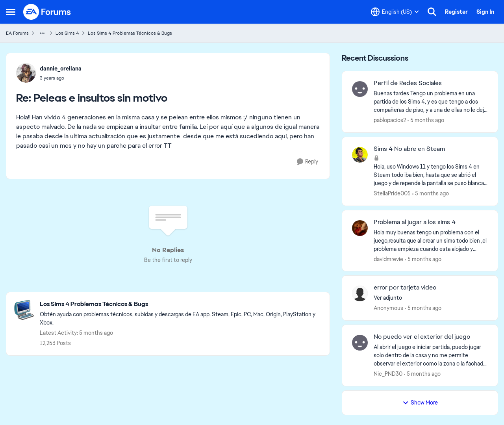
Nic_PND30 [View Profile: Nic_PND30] (388, 374)
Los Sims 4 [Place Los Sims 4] (67, 33)
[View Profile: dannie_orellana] (26, 73)
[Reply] (308, 162)
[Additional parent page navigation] (42, 33)
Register (456, 12)
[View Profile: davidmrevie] (360, 228)
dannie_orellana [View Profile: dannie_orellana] (61, 69)
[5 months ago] (426, 120)
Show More (420, 403)
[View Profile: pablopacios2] (360, 89)
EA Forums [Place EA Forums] (17, 33)
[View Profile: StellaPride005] (360, 155)
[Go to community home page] (47, 12)
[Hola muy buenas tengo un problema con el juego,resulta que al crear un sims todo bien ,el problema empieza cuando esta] (431, 240)
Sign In (485, 12)
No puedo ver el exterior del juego (422, 337)
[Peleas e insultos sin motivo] (61, 78)
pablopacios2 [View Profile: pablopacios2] (390, 120)
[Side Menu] (11, 12)
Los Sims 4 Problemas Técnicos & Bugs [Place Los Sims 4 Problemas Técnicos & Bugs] (130, 33)
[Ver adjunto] (431, 298)
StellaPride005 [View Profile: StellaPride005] (392, 193)
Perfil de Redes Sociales (408, 83)
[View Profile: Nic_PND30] (360, 343)
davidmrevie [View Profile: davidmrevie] (388, 259)
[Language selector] (395, 12)
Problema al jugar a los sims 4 (415, 222)
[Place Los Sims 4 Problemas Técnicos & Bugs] (181, 304)
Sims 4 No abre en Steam (409, 149)
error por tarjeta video (405, 288)
